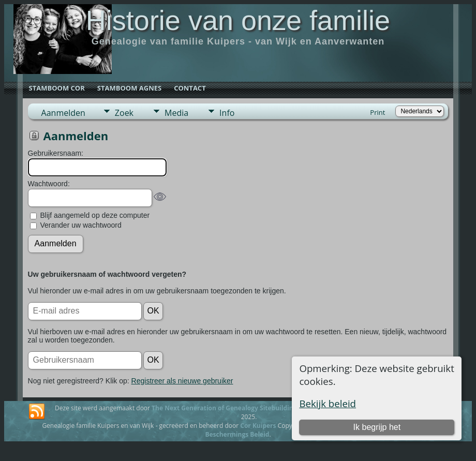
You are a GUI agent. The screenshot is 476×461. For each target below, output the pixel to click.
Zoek (124, 113)
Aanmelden (63, 113)
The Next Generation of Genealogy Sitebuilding (224, 408)
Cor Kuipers (258, 426)
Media (176, 113)
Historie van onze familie (238, 20)
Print (377, 112)
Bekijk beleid (328, 403)
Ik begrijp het (377, 427)
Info (227, 113)
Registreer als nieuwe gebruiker (182, 381)
